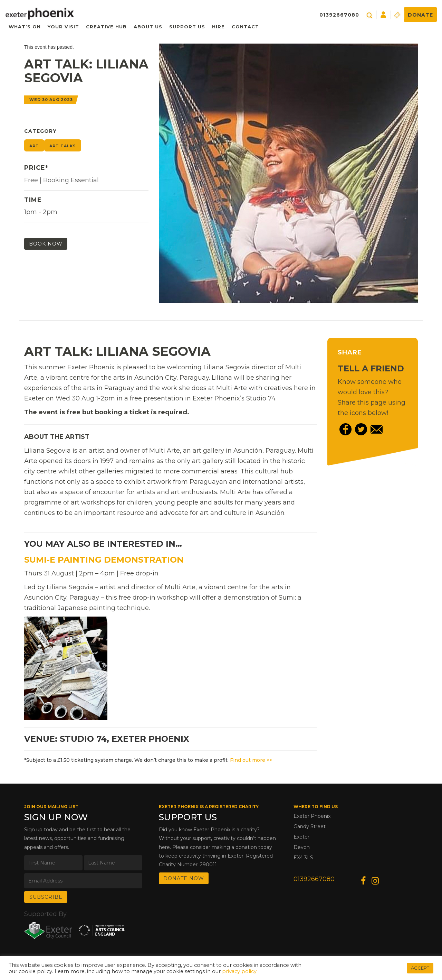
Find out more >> (251, 760)
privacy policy (239, 971)
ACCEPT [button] (420, 968)
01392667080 (339, 15)
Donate (420, 15)
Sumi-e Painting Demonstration (104, 560)
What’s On (25, 27)
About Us (148, 27)
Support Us (187, 27)
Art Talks (63, 146)
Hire (218, 27)
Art (34, 146)
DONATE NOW (184, 878)
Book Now (46, 244)
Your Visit (63, 27)
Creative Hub (106, 27)
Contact (245, 27)
